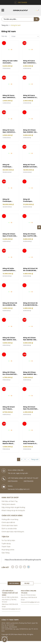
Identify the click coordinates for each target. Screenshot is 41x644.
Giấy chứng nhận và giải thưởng (13, 510)
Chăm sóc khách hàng (12, 519)
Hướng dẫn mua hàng (10, 522)
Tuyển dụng (6, 546)
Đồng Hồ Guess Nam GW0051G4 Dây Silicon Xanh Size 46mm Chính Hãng (30, 62)
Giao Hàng (5, 556)
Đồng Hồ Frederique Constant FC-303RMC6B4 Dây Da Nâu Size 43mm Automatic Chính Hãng (10, 201)
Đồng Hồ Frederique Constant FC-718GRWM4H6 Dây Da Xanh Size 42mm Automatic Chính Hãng (10, 166)
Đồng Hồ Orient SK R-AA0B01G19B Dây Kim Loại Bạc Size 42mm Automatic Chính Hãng (31, 306)
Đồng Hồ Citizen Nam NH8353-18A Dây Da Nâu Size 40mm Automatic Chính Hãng (30, 376)
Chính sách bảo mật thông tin (13, 535)
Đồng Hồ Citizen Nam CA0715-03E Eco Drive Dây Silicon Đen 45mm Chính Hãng (30, 236)
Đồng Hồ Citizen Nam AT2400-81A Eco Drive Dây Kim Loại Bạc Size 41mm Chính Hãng (10, 236)
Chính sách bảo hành (10, 528)
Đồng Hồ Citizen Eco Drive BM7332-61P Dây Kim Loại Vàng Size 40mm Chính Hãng (10, 376)
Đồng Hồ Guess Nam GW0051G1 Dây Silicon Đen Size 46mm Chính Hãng (31, 97)
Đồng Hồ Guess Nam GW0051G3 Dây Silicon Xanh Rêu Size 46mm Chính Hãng (9, 97)
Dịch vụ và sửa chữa (9, 531)
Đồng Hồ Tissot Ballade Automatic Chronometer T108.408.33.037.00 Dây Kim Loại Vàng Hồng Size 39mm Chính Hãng (30, 166)
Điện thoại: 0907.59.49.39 (10, 607)
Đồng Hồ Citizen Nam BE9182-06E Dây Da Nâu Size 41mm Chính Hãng (30, 341)
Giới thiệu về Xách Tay (10, 504)
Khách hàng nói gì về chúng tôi (13, 513)
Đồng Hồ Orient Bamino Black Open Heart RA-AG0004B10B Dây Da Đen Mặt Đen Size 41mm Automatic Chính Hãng (9, 445)
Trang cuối (35, 463)
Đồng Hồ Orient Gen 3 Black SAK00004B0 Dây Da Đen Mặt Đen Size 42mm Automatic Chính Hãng (10, 410)
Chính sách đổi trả (8, 525)
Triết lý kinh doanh (8, 507)
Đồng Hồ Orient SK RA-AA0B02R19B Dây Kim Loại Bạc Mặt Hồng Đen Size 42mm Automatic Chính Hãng (31, 271)
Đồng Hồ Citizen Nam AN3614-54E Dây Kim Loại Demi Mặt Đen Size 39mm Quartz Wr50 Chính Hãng (10, 341)
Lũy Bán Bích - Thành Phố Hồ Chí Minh (10, 596)
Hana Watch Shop (10, 500)
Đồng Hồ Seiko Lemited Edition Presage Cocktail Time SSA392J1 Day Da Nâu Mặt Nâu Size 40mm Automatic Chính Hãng (10, 271)
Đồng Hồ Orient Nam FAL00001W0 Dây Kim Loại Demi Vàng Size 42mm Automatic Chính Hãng (30, 410)
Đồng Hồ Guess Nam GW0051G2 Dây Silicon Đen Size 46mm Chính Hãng (9, 132)
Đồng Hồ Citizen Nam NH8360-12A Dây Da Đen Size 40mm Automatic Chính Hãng (30, 132)
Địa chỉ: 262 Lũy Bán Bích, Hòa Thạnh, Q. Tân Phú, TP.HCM (10, 603)
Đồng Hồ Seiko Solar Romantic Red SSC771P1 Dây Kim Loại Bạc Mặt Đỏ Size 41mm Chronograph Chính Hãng (31, 445)
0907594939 (22, 2)
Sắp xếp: (4, 36)
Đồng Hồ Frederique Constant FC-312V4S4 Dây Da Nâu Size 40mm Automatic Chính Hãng (30, 201)
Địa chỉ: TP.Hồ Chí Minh (28, 598)
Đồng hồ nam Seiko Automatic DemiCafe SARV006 (10, 62)
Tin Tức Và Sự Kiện (8, 543)
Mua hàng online (8, 553)
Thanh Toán (6, 550)
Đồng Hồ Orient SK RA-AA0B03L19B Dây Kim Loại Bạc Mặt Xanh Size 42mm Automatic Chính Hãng (10, 306)
